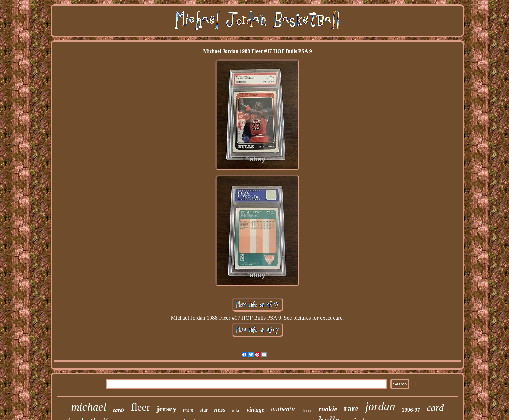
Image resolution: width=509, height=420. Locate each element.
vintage (255, 410)
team (188, 410)
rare (351, 408)
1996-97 (411, 410)
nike (236, 410)
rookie (328, 409)
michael (89, 407)
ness (220, 409)
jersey (166, 409)
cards (119, 410)
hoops (307, 411)
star (204, 410)
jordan (380, 406)
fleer (141, 407)
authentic (284, 409)
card (435, 408)
